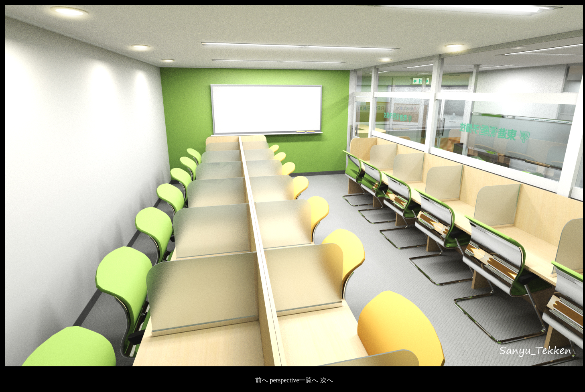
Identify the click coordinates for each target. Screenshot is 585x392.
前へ (262, 380)
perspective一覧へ (294, 380)
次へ (327, 380)
